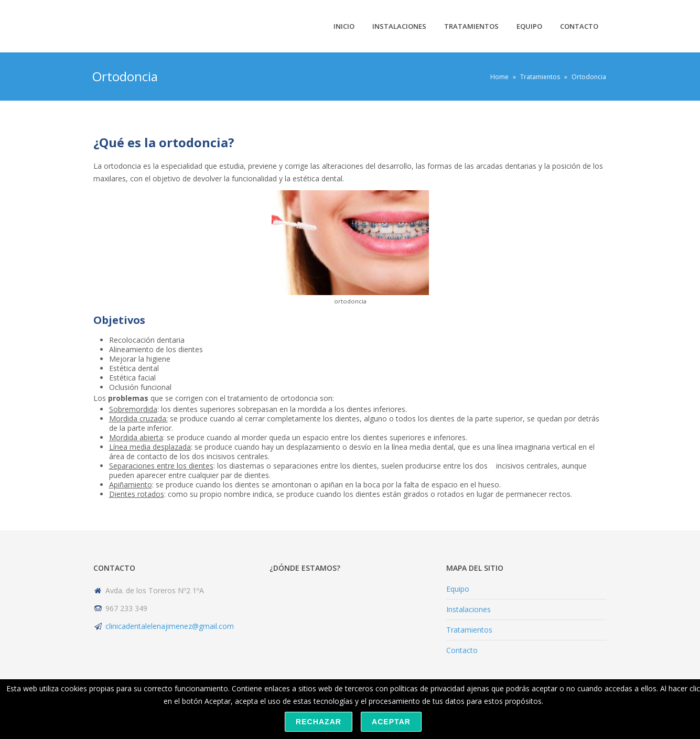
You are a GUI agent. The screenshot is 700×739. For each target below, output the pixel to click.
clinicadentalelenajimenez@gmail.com (170, 626)
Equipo (529, 26)
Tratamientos (471, 26)
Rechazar (319, 722)
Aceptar (391, 722)
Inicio (344, 26)
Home (499, 77)
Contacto (579, 26)
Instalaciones (399, 26)
